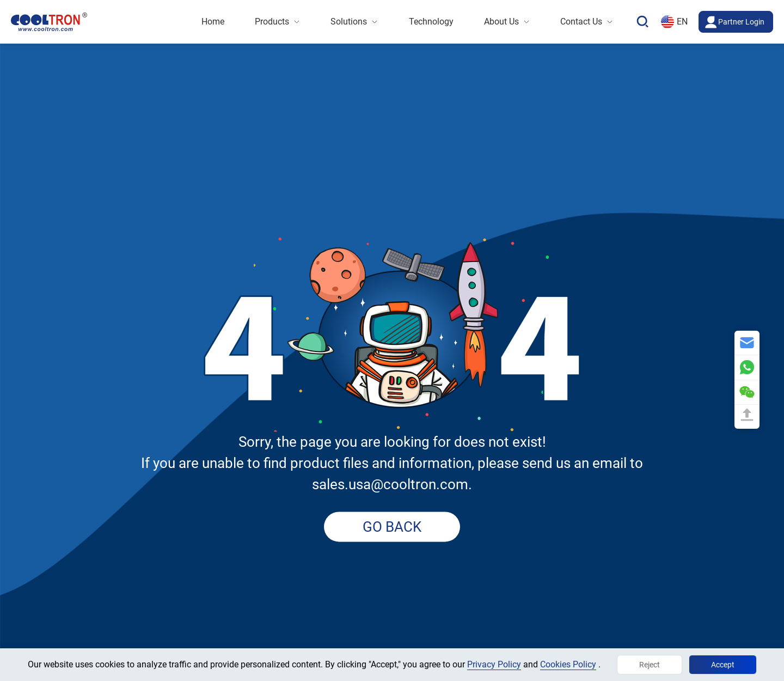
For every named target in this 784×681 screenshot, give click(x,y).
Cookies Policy (568, 664)
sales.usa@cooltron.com (390, 485)
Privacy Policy (494, 664)
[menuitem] (213, 22)
